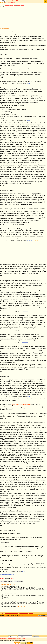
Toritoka (29, 84)
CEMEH (28, 121)
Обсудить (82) (15, 526)
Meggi (23, 572)
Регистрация (12, 2)
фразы (18, 5)
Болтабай (25, 526)
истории (11, 5)
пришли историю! (42, 615)
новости (24, 639)
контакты (10, 639)
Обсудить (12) (14, 240)
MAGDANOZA (25, 342)
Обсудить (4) (14, 396)
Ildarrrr (25, 276)
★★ (29, 311)
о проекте (14, 639)
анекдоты (7, 5)
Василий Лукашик (31, 372)
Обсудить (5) (14, 121)
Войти (8, 2)
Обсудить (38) (14, 330)
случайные (31, 613)
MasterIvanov (25, 311)
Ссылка (13, 225)
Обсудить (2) (14, 572)
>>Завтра (12, 579)
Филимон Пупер (30, 240)
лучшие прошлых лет (23, 613)
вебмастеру (19, 639)
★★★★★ (36, 240)
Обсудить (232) (15, 276)
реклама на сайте (4, 639)
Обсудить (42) (14, 84)
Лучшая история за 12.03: (8, 584)
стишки (22, 5)
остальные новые (9, 613)
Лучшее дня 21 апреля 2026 (12, 1)
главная (2, 615)
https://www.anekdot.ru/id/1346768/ (21, 404)
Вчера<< (2, 579)
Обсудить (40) (15, 372)
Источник (25, 84)
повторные (16, 613)
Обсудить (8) (14, 342)
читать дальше (22, 607)
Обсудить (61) (14, 311)
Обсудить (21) (14, 186)
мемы (15, 5)
